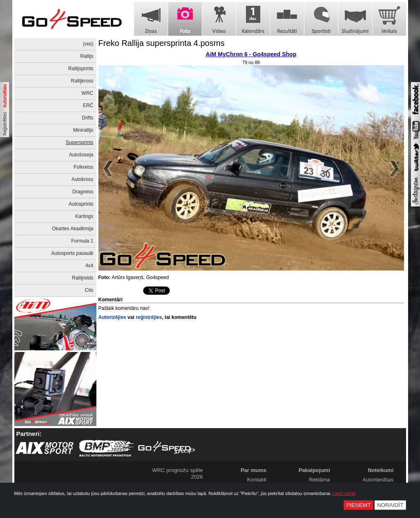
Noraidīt (390, 505)
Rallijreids (82, 278)
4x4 (89, 266)
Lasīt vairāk (344, 493)
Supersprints (79, 142)
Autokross (82, 179)
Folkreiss (83, 167)
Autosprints (81, 204)
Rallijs (87, 56)
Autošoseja (81, 155)
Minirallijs (83, 130)
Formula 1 (82, 241)
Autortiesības (378, 480)
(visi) (88, 44)
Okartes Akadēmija (73, 229)
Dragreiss (83, 192)
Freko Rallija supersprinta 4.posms (162, 43)
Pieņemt (358, 505)
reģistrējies (149, 317)
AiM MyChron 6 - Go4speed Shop (251, 54)
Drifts (88, 118)
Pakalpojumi (314, 470)
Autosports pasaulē (72, 253)
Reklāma (319, 480)
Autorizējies (112, 317)
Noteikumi (381, 470)
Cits (89, 290)
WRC (88, 93)
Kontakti (257, 480)
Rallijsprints (81, 69)
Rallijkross (82, 81)
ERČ (88, 105)
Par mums (254, 470)
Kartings (84, 216)
